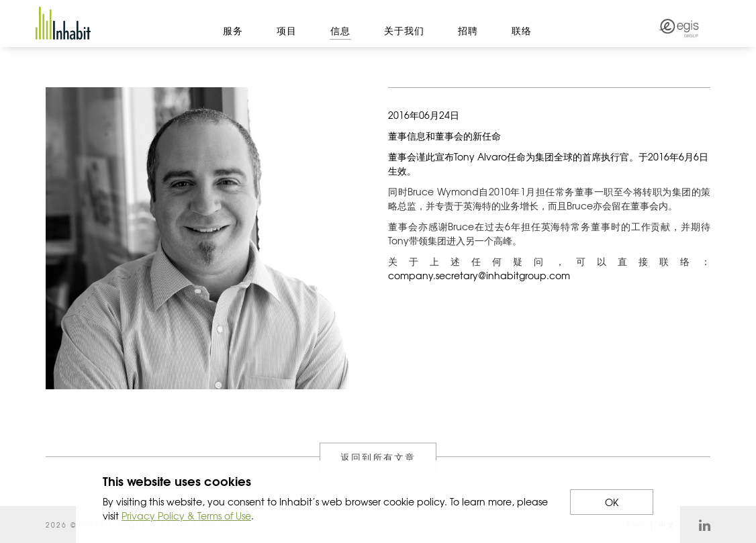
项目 (287, 30)
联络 (522, 30)
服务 (233, 30)
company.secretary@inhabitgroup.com (479, 275)
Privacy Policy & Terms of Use (186, 515)
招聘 (468, 30)
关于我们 (404, 30)
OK (612, 502)
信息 (340, 30)
